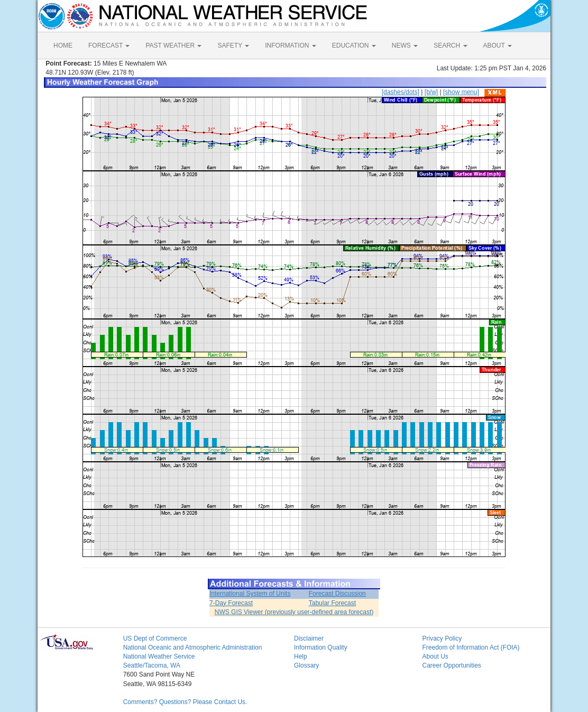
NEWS (405, 45)
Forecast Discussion (337, 594)
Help (301, 656)
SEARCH (450, 45)
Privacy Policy (442, 638)
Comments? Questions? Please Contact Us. (185, 702)
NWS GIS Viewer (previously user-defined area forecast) (294, 612)
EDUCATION (354, 45)
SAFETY (233, 45)
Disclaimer (309, 638)
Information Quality (321, 647)
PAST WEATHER (173, 45)
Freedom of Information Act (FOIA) (471, 647)
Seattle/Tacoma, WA (152, 665)
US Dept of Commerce (155, 638)
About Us (435, 656)
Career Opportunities (451, 665)
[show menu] (461, 92)
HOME (63, 45)
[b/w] (431, 92)
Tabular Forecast (332, 603)
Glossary (306, 665)
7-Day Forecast (231, 603)
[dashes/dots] (401, 92)
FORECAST (109, 45)
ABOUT (498, 45)
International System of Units (250, 594)
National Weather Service (159, 656)
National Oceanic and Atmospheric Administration (193, 647)
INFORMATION (290, 45)
